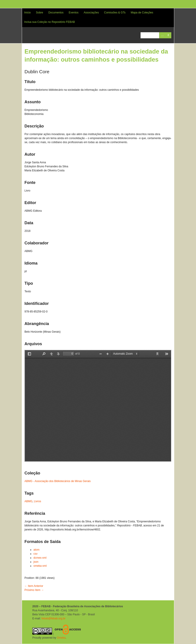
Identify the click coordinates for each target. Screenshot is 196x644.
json (36, 562)
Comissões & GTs (115, 13)
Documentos (56, 13)
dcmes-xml (40, 558)
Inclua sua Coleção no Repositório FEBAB (50, 22)
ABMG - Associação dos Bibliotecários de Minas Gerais (58, 481)
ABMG (28, 501)
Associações (91, 13)
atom (36, 550)
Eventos (74, 13)
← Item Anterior (34, 586)
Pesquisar (168, 35)
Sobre (40, 13)
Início (28, 13)
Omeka (61, 638)
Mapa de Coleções (142, 13)
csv (35, 554)
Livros (37, 501)
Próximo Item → (34, 590)
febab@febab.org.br (54, 618)
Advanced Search (162, 35)
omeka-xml (40, 566)
